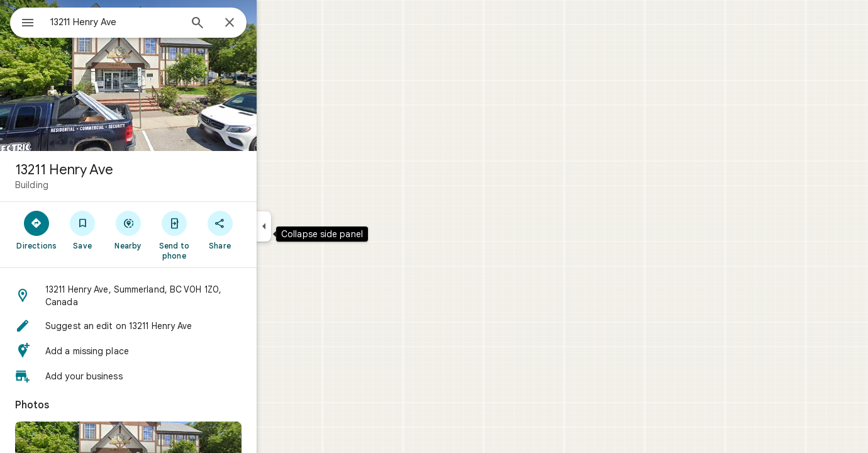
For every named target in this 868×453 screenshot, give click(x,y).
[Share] (265, 230)
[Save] (128, 230)
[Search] (243, 24)
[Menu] (23, 21)
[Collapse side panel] (309, 226)
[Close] (275, 23)
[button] (174, 296)
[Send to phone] (219, 235)
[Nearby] (174, 230)
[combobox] (148, 22)
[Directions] (82, 230)
